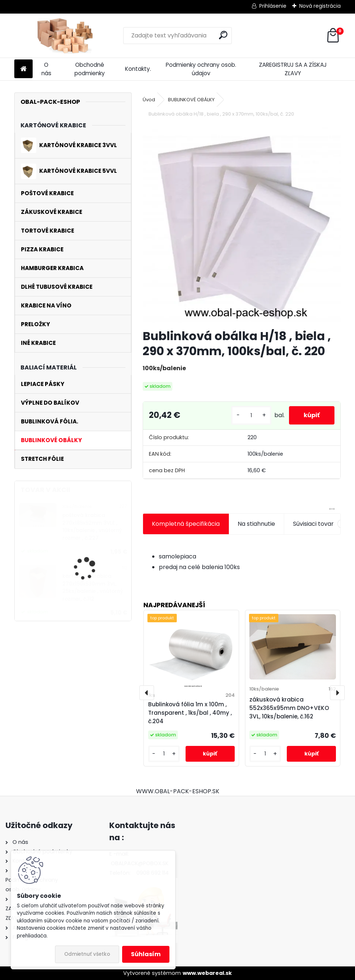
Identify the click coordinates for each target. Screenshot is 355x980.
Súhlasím (146, 954)
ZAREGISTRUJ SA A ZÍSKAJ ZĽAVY (293, 69)
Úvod (149, 100)
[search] (223, 35)
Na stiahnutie (256, 524)
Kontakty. (138, 69)
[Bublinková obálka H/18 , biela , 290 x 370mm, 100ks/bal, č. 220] (241, 224)
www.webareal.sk (207, 973)
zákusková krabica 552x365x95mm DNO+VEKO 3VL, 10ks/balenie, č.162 (289, 708)
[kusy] (251, 416)
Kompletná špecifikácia (186, 524)
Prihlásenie (273, 6)
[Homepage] (23, 69)
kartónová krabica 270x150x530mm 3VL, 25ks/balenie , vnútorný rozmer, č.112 (93, 587)
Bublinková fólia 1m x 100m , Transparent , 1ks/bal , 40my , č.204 (190, 713)
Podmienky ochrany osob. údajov (201, 69)
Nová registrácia (320, 6)
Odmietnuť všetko (87, 954)
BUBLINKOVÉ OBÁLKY (191, 100)
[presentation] (147, 693)
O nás (46, 69)
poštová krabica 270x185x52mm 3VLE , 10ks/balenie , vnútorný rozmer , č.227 (92, 527)
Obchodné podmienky (90, 69)
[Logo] (65, 36)
